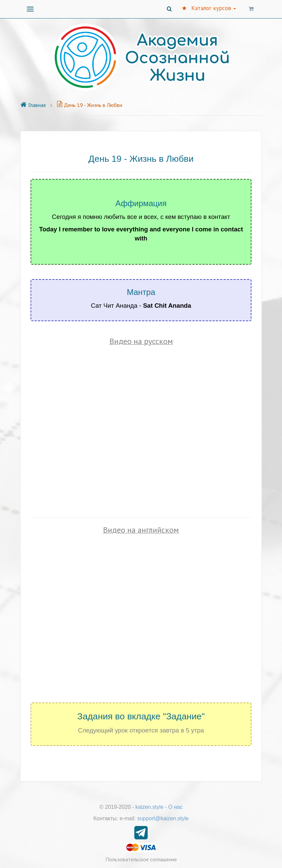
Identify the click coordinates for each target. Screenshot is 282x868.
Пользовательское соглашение (141, 859)
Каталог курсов (209, 8)
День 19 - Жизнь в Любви (89, 105)
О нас (175, 807)
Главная (33, 105)
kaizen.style (149, 807)
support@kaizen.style (163, 818)
